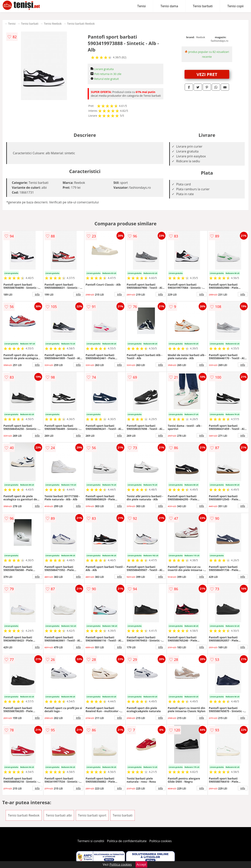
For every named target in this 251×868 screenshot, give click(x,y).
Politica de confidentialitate (127, 841)
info (37, 294)
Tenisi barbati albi (59, 815)
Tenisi (141, 6)
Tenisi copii (235, 6)
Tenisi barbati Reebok (81, 24)
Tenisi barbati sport (92, 815)
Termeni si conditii (91, 841)
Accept (141, 864)
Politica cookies (161, 841)
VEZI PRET (207, 74)
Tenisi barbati (203, 6)
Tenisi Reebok (53, 24)
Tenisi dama (169, 6)
